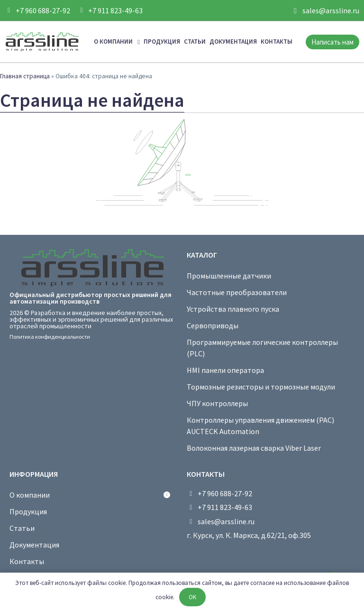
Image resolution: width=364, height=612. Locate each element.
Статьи (195, 42)
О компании (117, 42)
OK (192, 597)
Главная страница (25, 76)
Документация (233, 42)
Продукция (162, 42)
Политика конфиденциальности (50, 337)
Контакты (277, 42)
